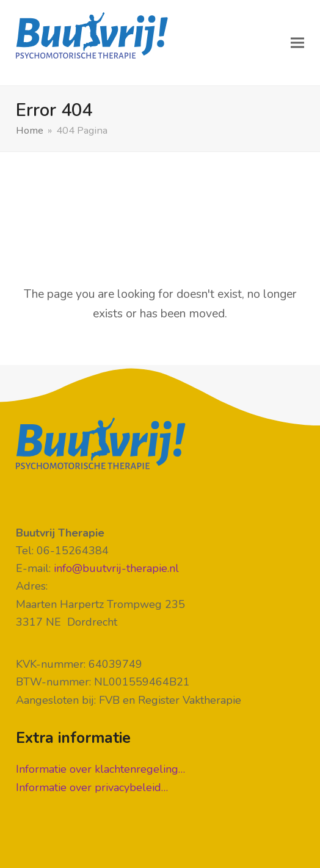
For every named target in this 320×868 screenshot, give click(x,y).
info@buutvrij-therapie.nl (116, 568)
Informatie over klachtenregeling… (100, 769)
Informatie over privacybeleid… (92, 787)
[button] (297, 43)
